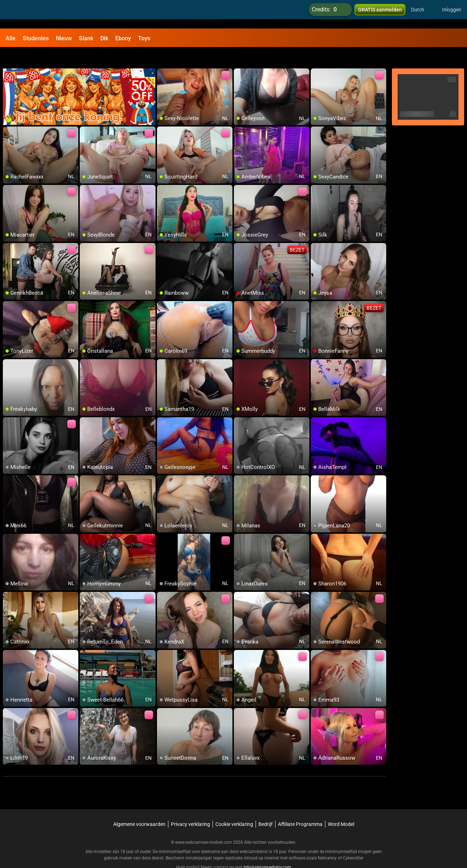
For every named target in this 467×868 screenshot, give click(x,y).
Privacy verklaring (190, 807)
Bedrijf (266, 807)
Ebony (123, 38)
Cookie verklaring (234, 807)
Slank (86, 38)
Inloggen (452, 14)
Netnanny (328, 841)
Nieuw (64, 38)
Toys (144, 38)
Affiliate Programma (300, 807)
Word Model (341, 807)
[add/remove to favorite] (163, 57)
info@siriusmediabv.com (267, 851)
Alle (11, 38)
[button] (422, 14)
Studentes (36, 38)
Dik (104, 38)
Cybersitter (353, 841)
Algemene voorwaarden (139, 807)
